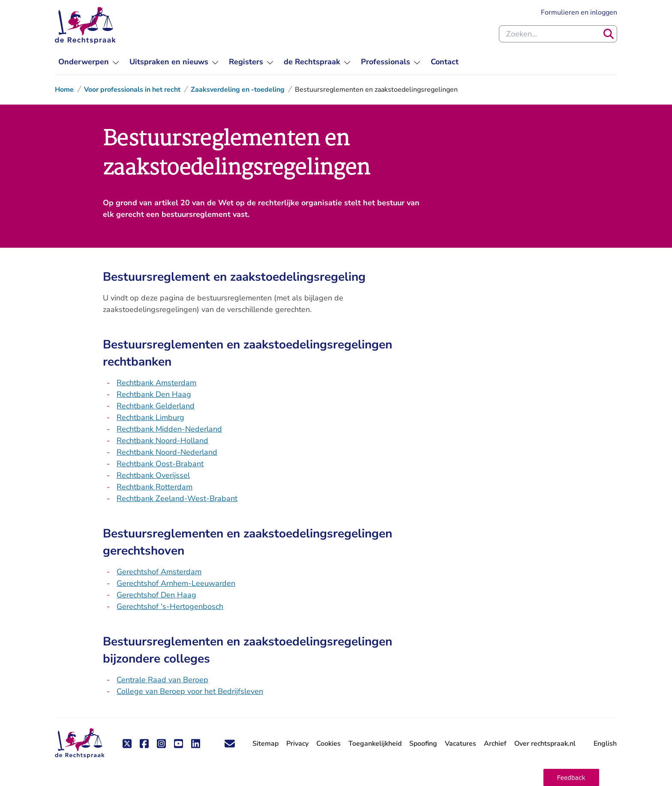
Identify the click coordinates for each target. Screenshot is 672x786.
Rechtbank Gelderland (156, 406)
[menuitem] (89, 62)
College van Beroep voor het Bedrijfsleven (190, 691)
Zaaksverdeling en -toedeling (238, 90)
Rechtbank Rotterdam (154, 487)
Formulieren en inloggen (579, 12)
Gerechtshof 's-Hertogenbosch (170, 606)
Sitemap (265, 744)
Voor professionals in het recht (132, 90)
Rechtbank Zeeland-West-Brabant (177, 498)
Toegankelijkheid (375, 744)
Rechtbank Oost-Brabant (160, 464)
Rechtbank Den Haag (154, 394)
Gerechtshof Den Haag (156, 595)
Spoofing (423, 744)
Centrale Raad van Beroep (162, 680)
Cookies (328, 744)
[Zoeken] (609, 34)
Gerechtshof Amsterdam (159, 572)
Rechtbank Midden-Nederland (169, 429)
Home (64, 90)
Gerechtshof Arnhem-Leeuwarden (176, 583)
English (605, 744)
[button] (571, 777)
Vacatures (460, 744)
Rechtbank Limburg (150, 417)
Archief (495, 744)
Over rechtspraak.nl (545, 744)
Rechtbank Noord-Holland (162, 441)
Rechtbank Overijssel (153, 475)
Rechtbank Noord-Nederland (167, 452)
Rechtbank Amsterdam (156, 383)
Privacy (297, 744)
